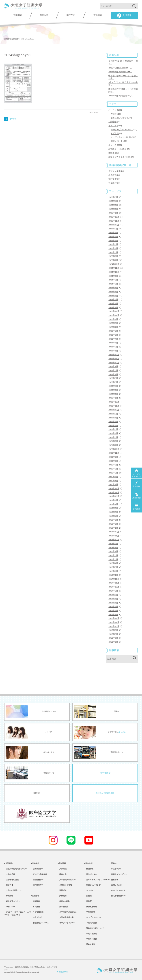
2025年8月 (113, 233)
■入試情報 (62, 863)
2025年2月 (113, 256)
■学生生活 (89, 863)
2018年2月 (113, 571)
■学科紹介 (35, 863)
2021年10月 (114, 410)
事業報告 (9, 896)
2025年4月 (113, 248)
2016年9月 (113, 630)
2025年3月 (113, 252)
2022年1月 (113, 398)
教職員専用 (62, 972)
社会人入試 (36, 917)
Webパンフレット (118, 890)
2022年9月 (113, 366)
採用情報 (37, 793)
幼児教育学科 (114, 175)
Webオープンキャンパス (122, 130)
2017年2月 (113, 610)
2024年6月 (113, 288)
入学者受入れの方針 (67, 880)
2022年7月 (113, 374)
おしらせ (112, 110)
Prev (10, 119)
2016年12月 (114, 618)
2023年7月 (113, 327)
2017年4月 (113, 603)
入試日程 (62, 869)
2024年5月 (113, 292)
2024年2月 (113, 303)
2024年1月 (113, 307)
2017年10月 (114, 587)
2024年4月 (113, 296)
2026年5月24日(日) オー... (120, 72)
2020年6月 (113, 469)
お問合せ (112, 122)
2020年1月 (113, 484)
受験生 (111, 153)
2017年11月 (114, 583)
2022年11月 (114, 359)
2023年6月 (113, 331)
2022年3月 (113, 390)
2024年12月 (114, 264)
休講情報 (89, 869)
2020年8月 (113, 461)
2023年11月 (114, 315)
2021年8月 (113, 418)
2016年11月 (114, 622)
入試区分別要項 (65, 885)
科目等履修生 (37, 912)
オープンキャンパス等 (121, 137)
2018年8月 (113, 548)
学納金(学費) (63, 901)
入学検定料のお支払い (67, 912)
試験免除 (62, 896)
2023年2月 (113, 347)
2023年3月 (113, 343)
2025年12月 (114, 217)
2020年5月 (113, 473)
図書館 (88, 896)
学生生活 (71, 15)
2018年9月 (113, 544)
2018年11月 (114, 536)
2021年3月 (113, 437)
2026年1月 (113, 213)
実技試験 (62, 890)
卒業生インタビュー (119, 874)
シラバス (89, 890)
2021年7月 (113, 421)
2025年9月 (113, 229)
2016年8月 (113, 634)
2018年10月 (114, 540)
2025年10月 (114, 225)
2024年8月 (113, 280)
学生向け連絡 (91, 939)
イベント (112, 126)
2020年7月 (113, 465)
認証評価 (9, 885)
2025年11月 (114, 221)
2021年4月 (113, 433)
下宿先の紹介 (91, 923)
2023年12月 (114, 311)
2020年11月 (114, 453)
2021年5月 (113, 429)
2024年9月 (113, 276)
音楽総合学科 (114, 183)
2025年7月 (113, 237)
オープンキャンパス (67, 923)
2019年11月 (114, 492)
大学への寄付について (14, 890)
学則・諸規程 (91, 934)
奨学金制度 (63, 907)
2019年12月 (114, 488)
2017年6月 (113, 599)
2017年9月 (113, 591)
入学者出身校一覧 (66, 917)
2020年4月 (113, 477)
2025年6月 (113, 241)
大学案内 (18, 15)
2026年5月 (113, 197)
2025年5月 (113, 244)
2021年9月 (113, 414)
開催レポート (117, 141)
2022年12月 (114, 355)
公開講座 (35, 901)
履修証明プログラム (120, 118)
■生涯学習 (35, 896)
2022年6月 (113, 378)
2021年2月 (113, 441)
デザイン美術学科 (116, 171)
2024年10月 (114, 272)
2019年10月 (114, 496)
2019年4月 (113, 516)
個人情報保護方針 (118, 896)
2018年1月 (113, 575)
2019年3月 (113, 520)
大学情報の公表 (11, 880)
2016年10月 (114, 626)
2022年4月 (113, 386)
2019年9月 (113, 500)
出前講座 (35, 907)
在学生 (114, 114)
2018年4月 (113, 563)
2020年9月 (113, 457)
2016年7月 (113, 638)
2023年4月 (113, 339)
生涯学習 (98, 15)
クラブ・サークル (93, 917)
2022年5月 (113, 382)
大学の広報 (10, 874)
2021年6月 (113, 426)
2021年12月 (114, 402)
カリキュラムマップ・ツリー (97, 880)
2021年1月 (113, 445)
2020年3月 (113, 481)
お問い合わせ (105, 773)
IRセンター (10, 907)
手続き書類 (90, 944)
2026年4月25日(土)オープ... (121, 96)
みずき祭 (115, 133)
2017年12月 (114, 579)
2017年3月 (113, 606)
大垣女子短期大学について (16, 869)
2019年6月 (113, 508)
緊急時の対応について (94, 928)
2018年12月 (114, 532)
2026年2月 (113, 209)
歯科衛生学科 (114, 179)
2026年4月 (113, 201)
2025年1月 (113, 260)
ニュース (112, 145)
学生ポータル (91, 874)
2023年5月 (113, 335)
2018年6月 (113, 555)
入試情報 (124, 16)
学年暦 (88, 901)
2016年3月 (113, 642)
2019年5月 (113, 512)
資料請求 (115, 880)
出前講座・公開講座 (117, 149)
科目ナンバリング (93, 885)
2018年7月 (113, 551)
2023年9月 (113, 319)
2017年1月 (113, 615)
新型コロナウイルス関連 (119, 157)
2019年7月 (113, 504)
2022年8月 (113, 370)
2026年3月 (113, 205)
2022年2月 (113, 394)
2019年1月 (113, 528)
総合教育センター (12, 901)
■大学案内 (8, 863)
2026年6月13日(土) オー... (120, 68)
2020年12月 (114, 449)
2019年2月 (113, 524)
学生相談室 (90, 912)
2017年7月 (113, 595)
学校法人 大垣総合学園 (105, 793)
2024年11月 (114, 268)
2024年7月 (113, 284)
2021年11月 (114, 406)
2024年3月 (113, 299)
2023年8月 (113, 323)
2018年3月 (113, 567)
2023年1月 (113, 351)
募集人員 (62, 874)
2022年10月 (114, 363)
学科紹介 (44, 15)
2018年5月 (113, 559)
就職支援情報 (91, 907)
